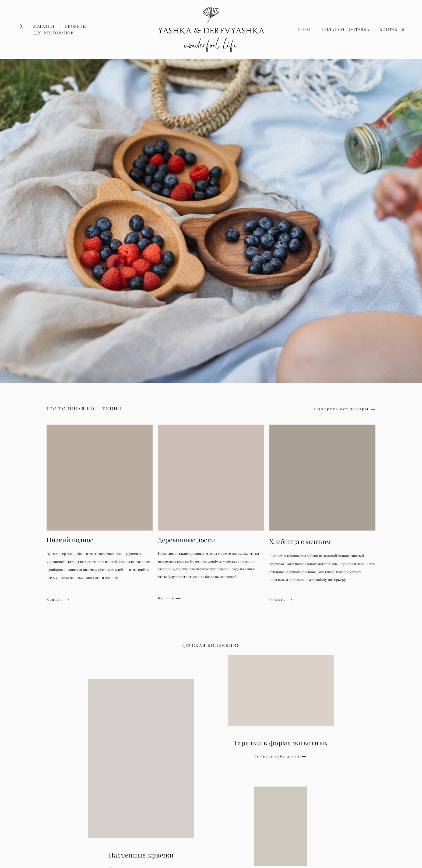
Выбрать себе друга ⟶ (281, 756)
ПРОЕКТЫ (76, 26)
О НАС (305, 29)
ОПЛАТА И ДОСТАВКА (346, 29)
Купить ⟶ (58, 600)
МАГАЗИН (44, 26)
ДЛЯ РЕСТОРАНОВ (53, 33)
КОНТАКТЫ (392, 29)
